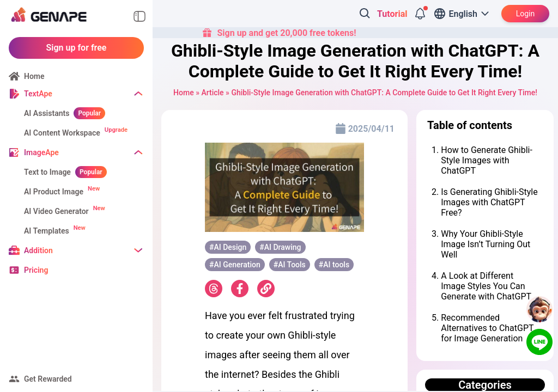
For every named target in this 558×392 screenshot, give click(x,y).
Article (212, 93)
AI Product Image (54, 192)
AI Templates (47, 231)
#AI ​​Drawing (280, 247)
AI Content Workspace (62, 133)
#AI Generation (235, 265)
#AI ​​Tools (290, 265)
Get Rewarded (48, 379)
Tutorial (392, 14)
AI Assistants (47, 113)
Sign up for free (77, 48)
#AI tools (334, 265)
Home (34, 76)
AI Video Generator (56, 211)
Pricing (36, 270)
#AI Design (228, 247)
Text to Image (47, 172)
